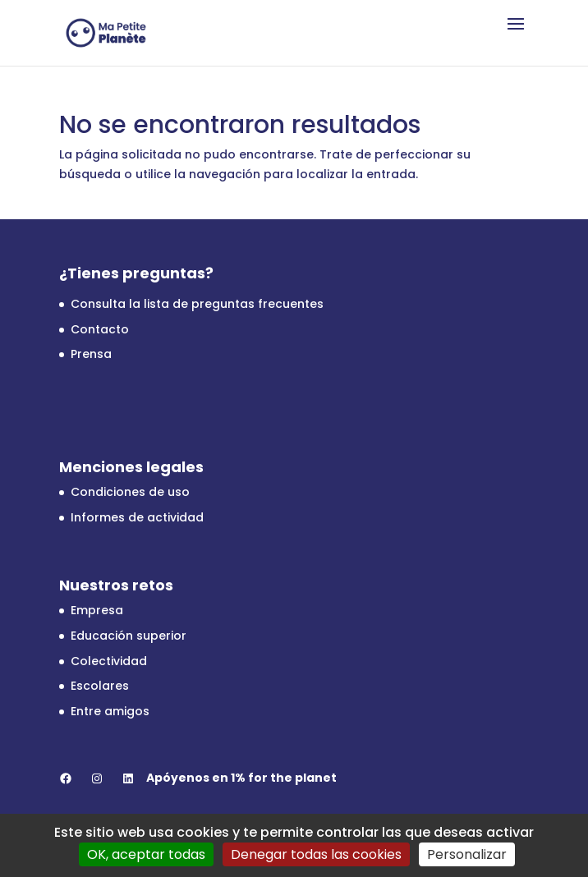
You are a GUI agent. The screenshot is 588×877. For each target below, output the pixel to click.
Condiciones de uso (130, 492)
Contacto (100, 329)
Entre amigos (110, 711)
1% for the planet (284, 778)
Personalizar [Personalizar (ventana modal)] (467, 854)
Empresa (97, 610)
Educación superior (129, 636)
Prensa (91, 354)
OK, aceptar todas (146, 854)
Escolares (100, 686)
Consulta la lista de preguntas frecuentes (197, 304)
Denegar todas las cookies (316, 854)
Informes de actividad (137, 517)
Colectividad (109, 661)
